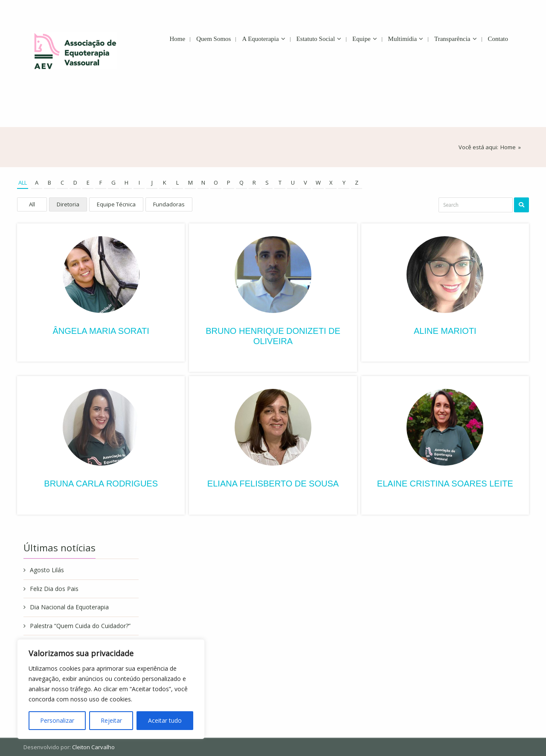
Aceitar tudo (165, 720)
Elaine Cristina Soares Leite (445, 484)
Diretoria (68, 204)
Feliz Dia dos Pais (54, 589)
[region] (111, 689)
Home (508, 147)
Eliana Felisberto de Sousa (273, 484)
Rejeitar (111, 720)
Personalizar (57, 720)
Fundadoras (169, 204)
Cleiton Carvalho (93, 747)
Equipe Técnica (116, 204)
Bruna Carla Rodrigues (101, 484)
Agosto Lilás (47, 570)
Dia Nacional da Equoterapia (69, 607)
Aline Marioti (445, 331)
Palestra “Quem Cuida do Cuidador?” (80, 626)
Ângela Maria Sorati (101, 331)
